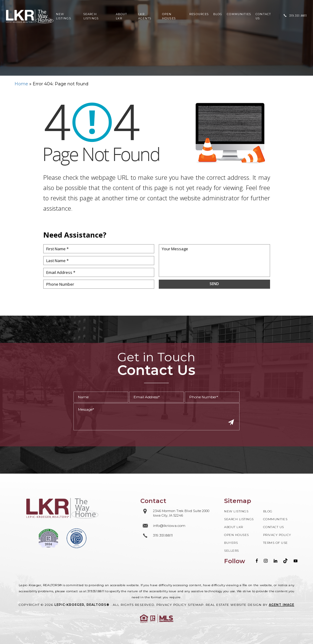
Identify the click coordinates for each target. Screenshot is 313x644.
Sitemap (196, 605)
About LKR (121, 16)
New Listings (64, 16)
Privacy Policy (277, 535)
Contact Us (263, 16)
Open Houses (169, 16)
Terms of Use (276, 543)
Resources (199, 14)
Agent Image (282, 605)
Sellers (231, 551)
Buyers (231, 543)
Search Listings (91, 16)
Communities (239, 14)
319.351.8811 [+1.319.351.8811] (96, 591)
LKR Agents (145, 16)
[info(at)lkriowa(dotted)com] (175, 526)
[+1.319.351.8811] (295, 16)
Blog (218, 14)
